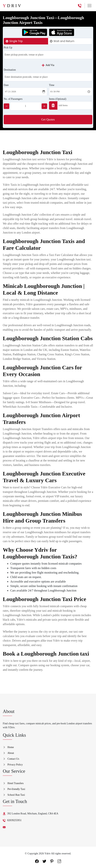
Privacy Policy (15, 765)
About (11, 753)
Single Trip (16, 41)
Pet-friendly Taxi (16, 789)
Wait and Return (64, 41)
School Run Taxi (16, 795)
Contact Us (13, 759)
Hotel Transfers (16, 783)
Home (11, 747)
